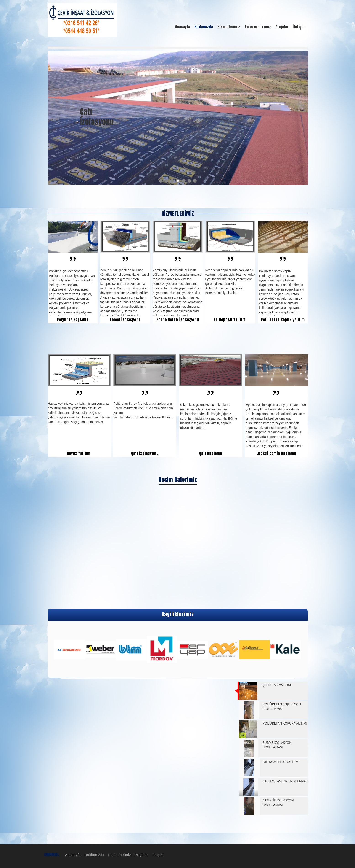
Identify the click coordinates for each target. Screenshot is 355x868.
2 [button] (166, 181)
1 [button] (161, 181)
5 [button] (184, 181)
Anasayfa (72, 855)
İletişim (157, 855)
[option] (178, 118)
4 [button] (178, 181)
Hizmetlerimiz (119, 855)
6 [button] (189, 181)
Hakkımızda (94, 855)
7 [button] (195, 181)
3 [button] (172, 181)
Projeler (141, 855)
